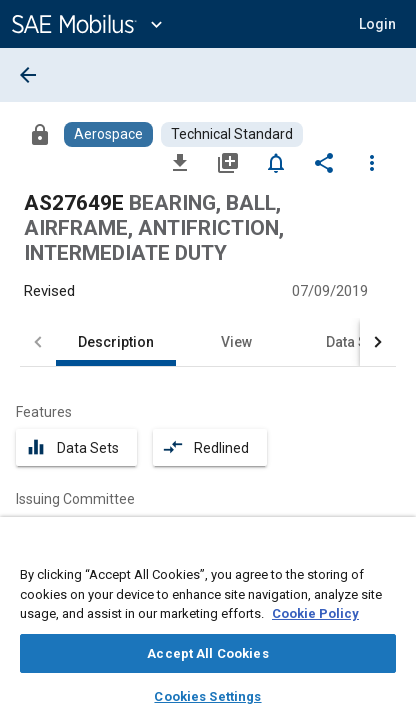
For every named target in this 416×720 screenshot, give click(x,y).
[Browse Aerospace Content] (108, 134)
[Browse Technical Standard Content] (232, 134)
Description (116, 342)
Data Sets (356, 342)
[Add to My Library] (228, 162)
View (236, 342)
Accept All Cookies (207, 653)
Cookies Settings (207, 696)
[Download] (180, 162)
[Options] (372, 162)
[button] (377, 24)
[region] (208, 625)
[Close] (390, 551)
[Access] (40, 134)
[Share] (324, 162)
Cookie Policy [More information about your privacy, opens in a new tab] (315, 613)
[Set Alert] (276, 162)
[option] (143, 528)
